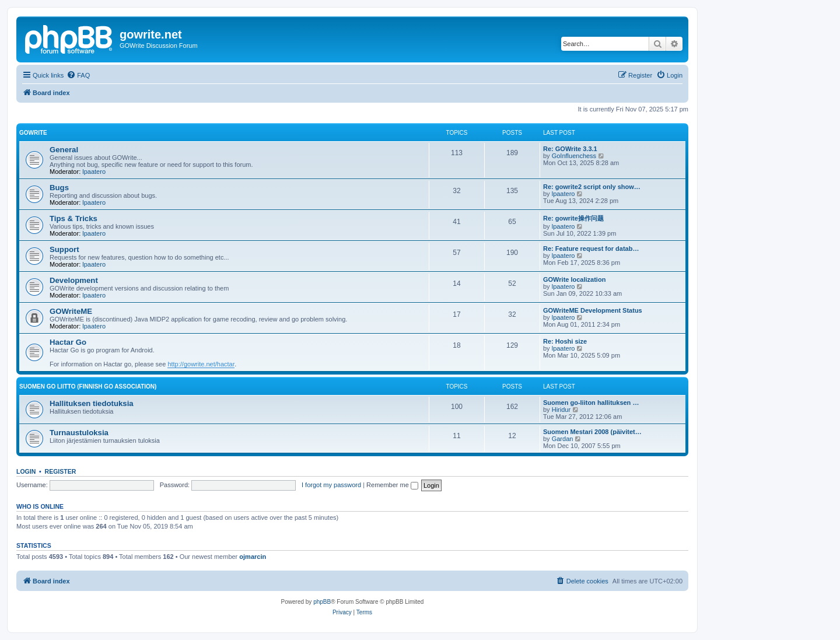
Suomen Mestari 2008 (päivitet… (592, 432)
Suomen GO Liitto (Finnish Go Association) (88, 387)
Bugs (59, 188)
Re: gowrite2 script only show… (592, 187)
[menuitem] (78, 75)
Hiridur (561, 410)
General (64, 150)
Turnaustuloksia (79, 433)
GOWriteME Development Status (593, 310)
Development (74, 280)
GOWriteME (71, 311)
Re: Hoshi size (565, 341)
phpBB (322, 602)
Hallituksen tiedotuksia (92, 403)
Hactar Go (68, 342)
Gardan (563, 439)
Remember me (392, 485)
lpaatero (94, 172)
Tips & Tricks (73, 218)
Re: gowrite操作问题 (573, 218)
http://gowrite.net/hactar (201, 364)
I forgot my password (331, 485)
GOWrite (33, 133)
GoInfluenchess (574, 156)
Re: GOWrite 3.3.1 (570, 149)
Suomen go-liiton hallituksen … (591, 403)
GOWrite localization (574, 279)
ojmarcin (253, 557)
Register (61, 471)
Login (26, 471)
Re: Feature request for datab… (591, 249)
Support (64, 249)
